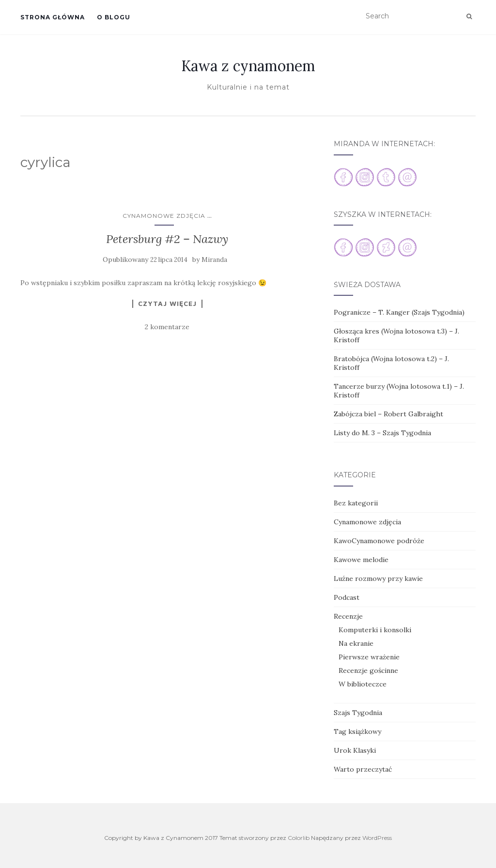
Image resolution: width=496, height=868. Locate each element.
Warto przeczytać (363, 769)
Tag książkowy (357, 731)
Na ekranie (356, 643)
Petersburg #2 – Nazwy (167, 239)
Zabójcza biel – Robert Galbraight (388, 414)
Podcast (347, 597)
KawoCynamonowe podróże (379, 541)
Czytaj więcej (167, 304)
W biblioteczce (363, 684)
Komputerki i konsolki (375, 630)
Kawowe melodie (361, 560)
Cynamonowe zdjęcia (164, 216)
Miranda (214, 260)
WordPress (377, 838)
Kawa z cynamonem (248, 66)
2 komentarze (167, 327)
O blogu (114, 17)
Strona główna (53, 17)
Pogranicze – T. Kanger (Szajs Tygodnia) (399, 312)
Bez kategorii (356, 503)
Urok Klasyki (355, 750)
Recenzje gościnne (368, 670)
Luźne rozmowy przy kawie (378, 579)
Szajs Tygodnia (358, 713)
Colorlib (299, 838)
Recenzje (348, 616)
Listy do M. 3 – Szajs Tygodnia (382, 433)
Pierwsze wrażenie (369, 657)
